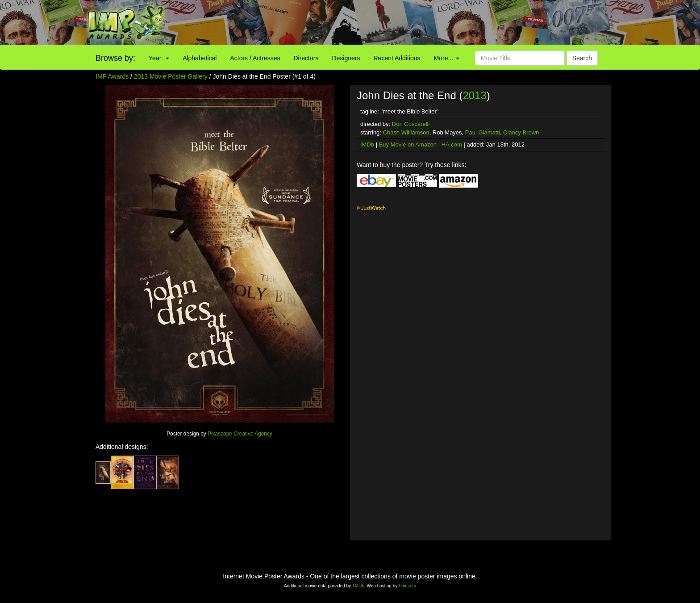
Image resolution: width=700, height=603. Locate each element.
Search (582, 58)
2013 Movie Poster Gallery (171, 76)
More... (447, 58)
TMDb (358, 586)
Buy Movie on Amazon (408, 144)
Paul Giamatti (483, 132)
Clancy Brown (521, 132)
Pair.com (407, 586)
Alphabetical (200, 58)
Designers (346, 58)
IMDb (367, 144)
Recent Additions (397, 58)
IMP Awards (112, 76)
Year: (159, 58)
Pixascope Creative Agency (240, 434)
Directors (306, 58)
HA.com (452, 144)
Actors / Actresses (255, 58)
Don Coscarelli (411, 124)
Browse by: (115, 58)
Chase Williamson (406, 132)
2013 (474, 95)
